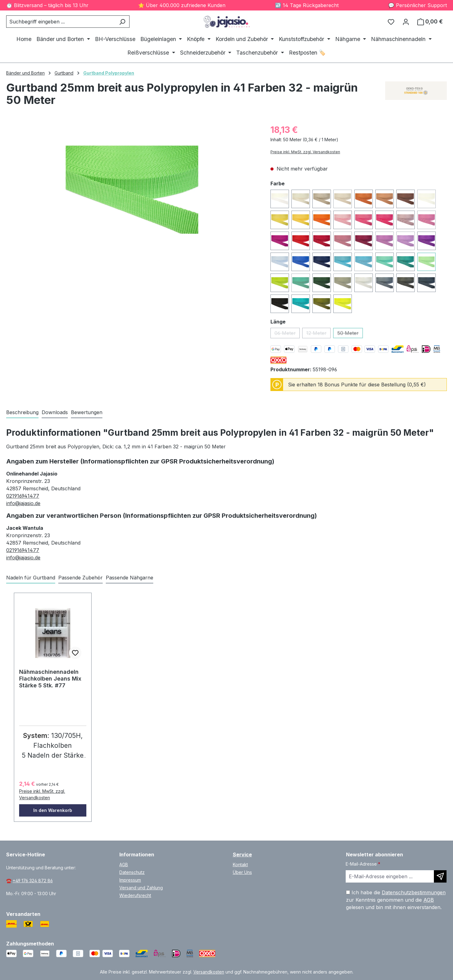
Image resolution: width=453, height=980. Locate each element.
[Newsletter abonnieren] (440, 876)
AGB (124, 865)
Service (242, 854)
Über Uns (242, 872)
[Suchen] (122, 22)
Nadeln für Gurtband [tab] (31, 578)
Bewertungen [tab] (87, 412)
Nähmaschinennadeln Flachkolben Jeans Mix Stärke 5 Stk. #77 (50, 679)
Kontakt (240, 865)
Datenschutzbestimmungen (414, 892)
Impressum (130, 880)
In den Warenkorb (53, 810)
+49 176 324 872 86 (33, 881)
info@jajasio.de (23, 503)
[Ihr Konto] (406, 22)
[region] (132, 190)
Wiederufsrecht (135, 895)
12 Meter (318, 334)
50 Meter (350, 334)
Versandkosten (209, 972)
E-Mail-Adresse (363, 864)
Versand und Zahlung (141, 888)
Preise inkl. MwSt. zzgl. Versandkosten (305, 152)
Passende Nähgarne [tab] (130, 578)
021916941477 (23, 496)
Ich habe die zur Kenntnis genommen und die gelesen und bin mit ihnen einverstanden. (396, 900)
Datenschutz (132, 872)
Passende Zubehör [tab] (80, 578)
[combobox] (61, 22)
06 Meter (287, 334)
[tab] (22, 413)
